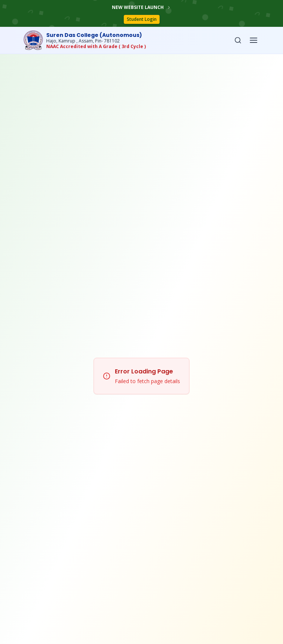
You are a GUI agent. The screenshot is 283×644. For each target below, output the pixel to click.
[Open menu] (254, 40)
